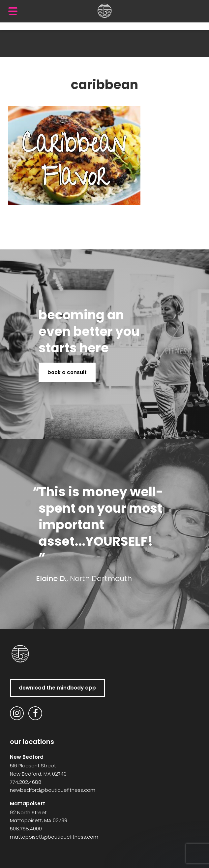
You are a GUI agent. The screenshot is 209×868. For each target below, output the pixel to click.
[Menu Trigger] (13, 11)
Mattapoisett (28, 804)
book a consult (67, 372)
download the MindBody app (57, 688)
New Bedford (27, 757)
